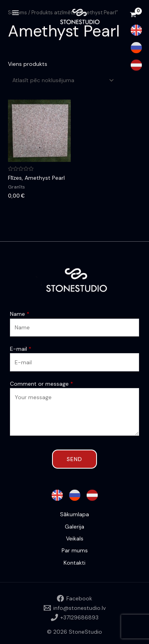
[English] (136, 30)
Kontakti (74, 563)
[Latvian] (136, 65)
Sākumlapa (74, 514)
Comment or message (42, 384)
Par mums (75, 550)
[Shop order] (62, 80)
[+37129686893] (74, 617)
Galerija (74, 527)
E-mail (21, 349)
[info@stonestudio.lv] (74, 608)
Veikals (75, 538)
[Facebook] (74, 598)
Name (20, 314)
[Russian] (136, 48)
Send (74, 459)
